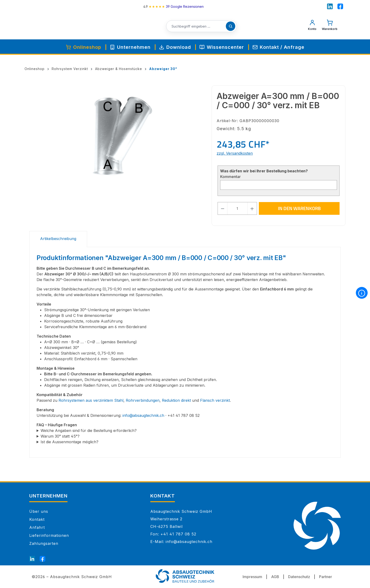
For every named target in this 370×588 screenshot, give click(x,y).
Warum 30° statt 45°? (60, 436)
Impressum (252, 577)
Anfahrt (37, 527)
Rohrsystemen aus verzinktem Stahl (91, 400)
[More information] (362, 293)
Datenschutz (299, 577)
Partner (326, 577)
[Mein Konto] (312, 26)
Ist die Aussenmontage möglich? (69, 442)
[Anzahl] (237, 208)
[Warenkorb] (330, 26)
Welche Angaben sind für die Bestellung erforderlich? (89, 431)
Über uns (39, 511)
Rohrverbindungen (143, 400)
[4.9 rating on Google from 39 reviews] (173, 6)
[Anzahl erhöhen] (252, 208)
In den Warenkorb (299, 208)
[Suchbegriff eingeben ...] (202, 26)
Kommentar (230, 177)
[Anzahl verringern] (223, 208)
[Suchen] (231, 26)
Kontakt (37, 519)
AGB (275, 577)
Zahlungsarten (44, 543)
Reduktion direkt (176, 400)
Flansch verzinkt (215, 400)
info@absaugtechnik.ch (143, 415)
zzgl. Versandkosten (235, 153)
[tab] (58, 239)
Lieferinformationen (49, 535)
